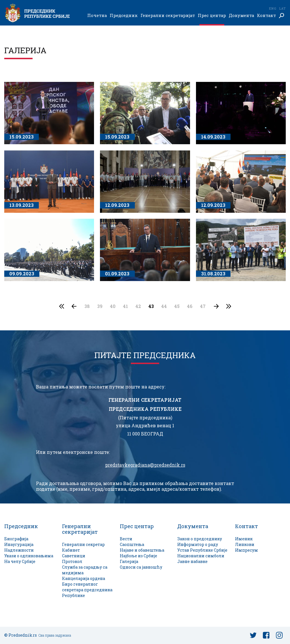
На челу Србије (20, 561)
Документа (241, 16)
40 (113, 306)
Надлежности (19, 550)
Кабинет (71, 550)
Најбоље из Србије (138, 556)
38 (87, 306)
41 (125, 306)
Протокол (72, 561)
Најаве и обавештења (142, 550)
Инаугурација (19, 544)
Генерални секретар (83, 544)
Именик (244, 539)
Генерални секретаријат (168, 16)
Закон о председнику (200, 539)
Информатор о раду (198, 544)
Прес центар (212, 16)
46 (190, 306)
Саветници (74, 556)
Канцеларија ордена (84, 578)
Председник (124, 16)
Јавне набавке (192, 561)
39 (100, 306)
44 (164, 306)
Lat (282, 8)
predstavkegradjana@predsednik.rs (145, 465)
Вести (126, 539)
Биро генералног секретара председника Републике (87, 590)
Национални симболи (201, 556)
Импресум (247, 550)
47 (203, 306)
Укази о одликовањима (29, 556)
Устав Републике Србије (202, 550)
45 (177, 306)
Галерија (129, 561)
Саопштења (132, 544)
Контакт (266, 16)
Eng (272, 8)
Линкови (245, 544)
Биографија (16, 539)
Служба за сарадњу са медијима (85, 570)
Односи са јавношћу (141, 567)
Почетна (97, 16)
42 (138, 306)
